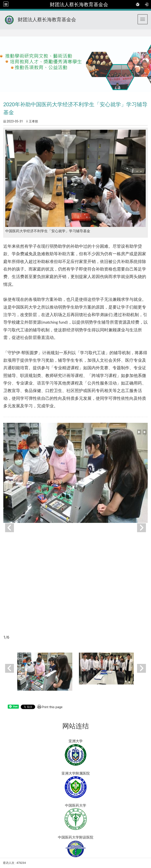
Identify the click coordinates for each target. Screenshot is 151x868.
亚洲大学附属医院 (76, 773)
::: (2, 35)
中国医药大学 (76, 805)
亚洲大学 (76, 741)
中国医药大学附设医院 (76, 837)
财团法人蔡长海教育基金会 (79, 4)
